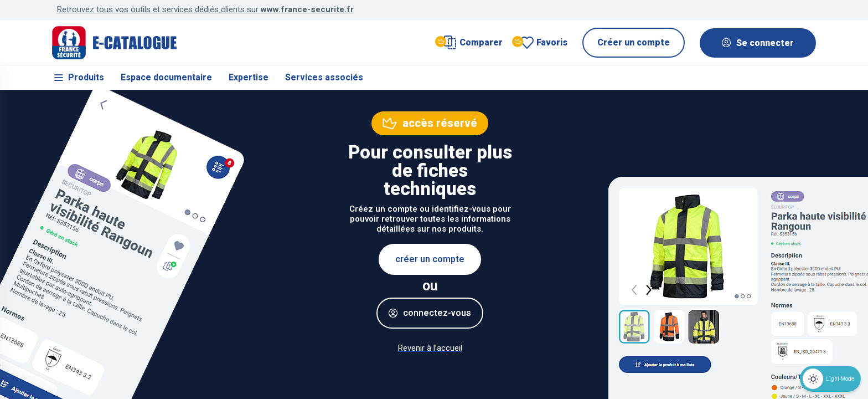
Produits (78, 78)
